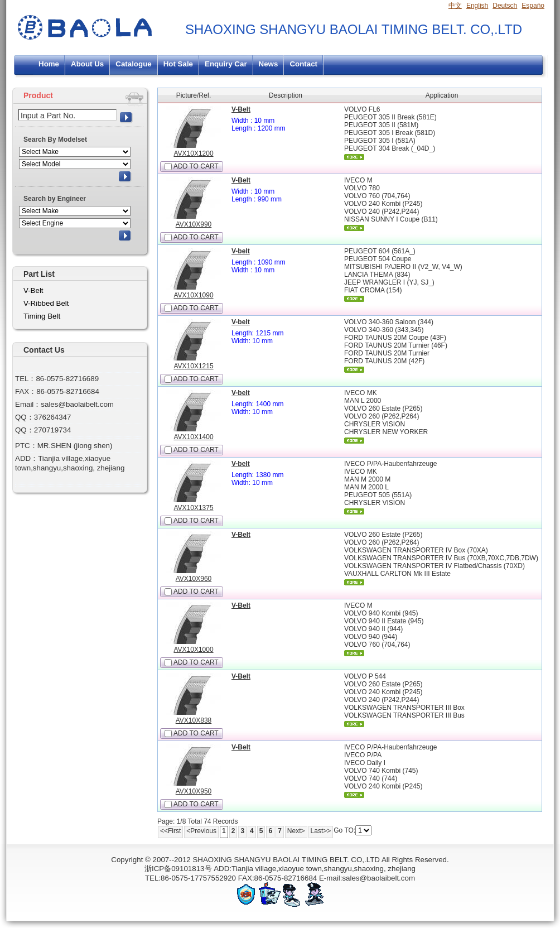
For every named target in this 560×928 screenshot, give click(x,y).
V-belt (241, 251)
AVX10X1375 (193, 508)
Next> (296, 831)
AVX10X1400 (193, 437)
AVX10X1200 (193, 153)
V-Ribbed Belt (46, 303)
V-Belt (241, 109)
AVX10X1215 (193, 366)
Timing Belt (42, 316)
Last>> (321, 831)
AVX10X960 (194, 579)
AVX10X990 (194, 224)
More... (354, 157)
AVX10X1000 (193, 650)
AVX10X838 (194, 720)
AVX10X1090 (193, 295)
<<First (170, 831)
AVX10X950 (194, 791)
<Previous (201, 831)
